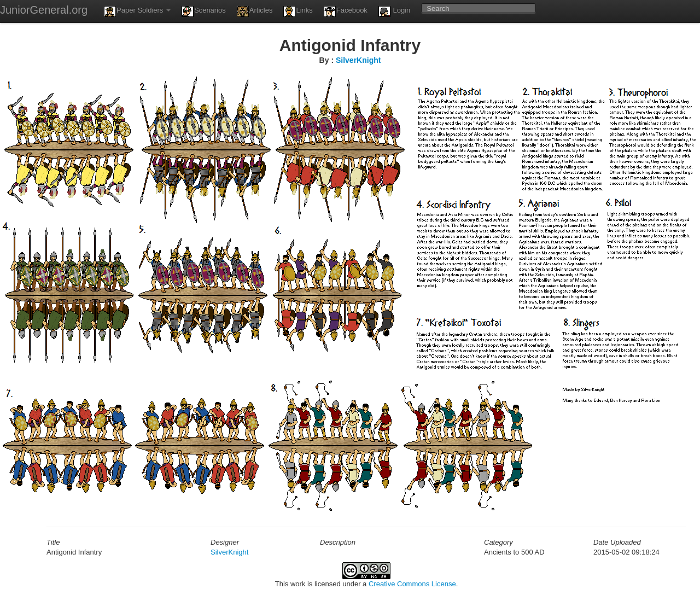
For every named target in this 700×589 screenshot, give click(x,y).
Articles (255, 11)
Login (394, 11)
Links (298, 11)
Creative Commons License (412, 584)
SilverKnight (358, 60)
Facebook (346, 11)
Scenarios (204, 11)
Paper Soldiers (137, 11)
